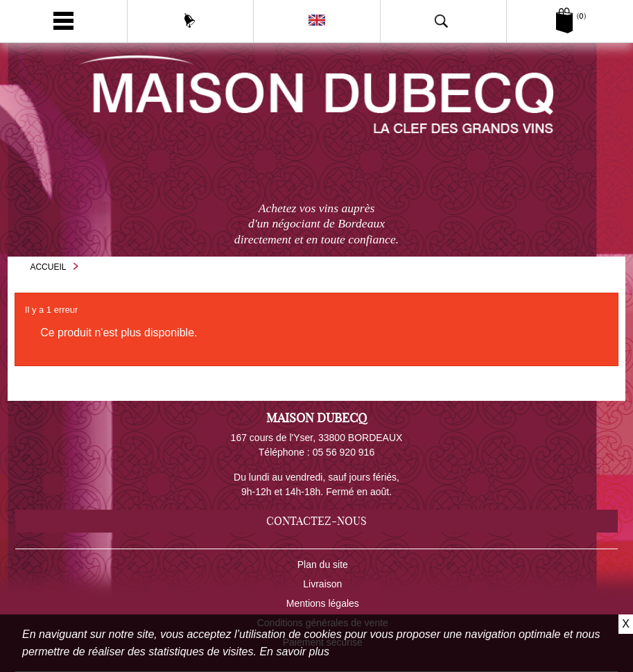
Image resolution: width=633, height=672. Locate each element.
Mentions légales (323, 603)
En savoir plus (294, 652)
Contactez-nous (316, 521)
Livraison (322, 584)
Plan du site (323, 565)
